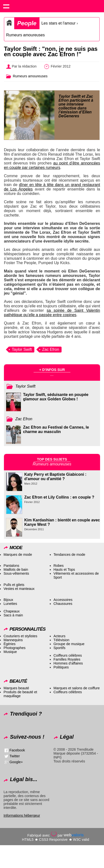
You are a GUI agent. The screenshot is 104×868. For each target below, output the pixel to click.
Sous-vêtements (16, 573)
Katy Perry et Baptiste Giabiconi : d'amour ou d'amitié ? (55, 477)
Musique (10, 652)
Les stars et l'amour (58, 23)
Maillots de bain (16, 570)
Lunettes (10, 604)
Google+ (16, 762)
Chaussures (63, 604)
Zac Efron (51, 349)
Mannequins (13, 640)
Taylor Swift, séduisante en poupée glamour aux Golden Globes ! (56, 397)
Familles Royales (67, 659)
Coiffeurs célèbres (68, 655)
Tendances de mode (69, 555)
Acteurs (59, 636)
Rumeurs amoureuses (25, 35)
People (27, 23)
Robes (59, 566)
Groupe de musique (69, 644)
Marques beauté (16, 688)
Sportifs (59, 648)
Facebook (17, 750)
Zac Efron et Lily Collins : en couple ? (59, 497)
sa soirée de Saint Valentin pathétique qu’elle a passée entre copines (52, 313)
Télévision (61, 640)
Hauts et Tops (64, 570)
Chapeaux (12, 611)
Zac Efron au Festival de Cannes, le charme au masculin (56, 429)
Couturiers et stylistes (20, 636)
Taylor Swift (22, 349)
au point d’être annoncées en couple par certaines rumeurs (52, 165)
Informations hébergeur (22, 815)
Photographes (14, 648)
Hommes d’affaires (68, 663)
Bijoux (8, 600)
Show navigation (6, 6)
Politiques (61, 667)
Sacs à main (13, 615)
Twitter (14, 756)
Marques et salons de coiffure (77, 688)
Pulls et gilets (14, 585)
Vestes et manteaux (19, 589)
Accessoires (63, 600)
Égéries (9, 644)
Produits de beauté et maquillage (20, 694)
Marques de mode (18, 555)
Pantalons (11, 566)
